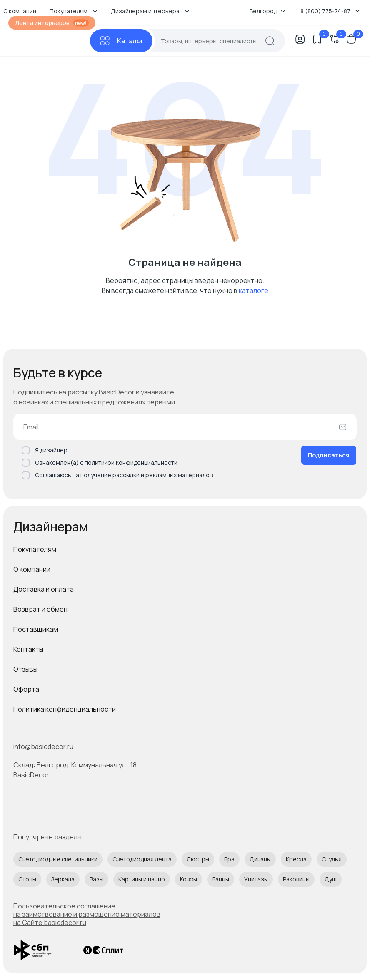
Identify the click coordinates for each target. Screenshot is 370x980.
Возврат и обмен (40, 609)
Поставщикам (36, 629)
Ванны (221, 879)
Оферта (26, 689)
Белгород (267, 11)
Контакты (28, 649)
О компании (32, 569)
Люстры (198, 859)
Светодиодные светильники (58, 859)
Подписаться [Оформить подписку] (329, 455)
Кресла (296, 859)
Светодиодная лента (142, 859)
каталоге (254, 290)
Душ (331, 879)
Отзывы (25, 669)
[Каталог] (121, 41)
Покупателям (35, 549)
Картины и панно (142, 879)
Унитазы (256, 879)
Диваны (260, 859)
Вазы (96, 879)
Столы (27, 879)
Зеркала (63, 879)
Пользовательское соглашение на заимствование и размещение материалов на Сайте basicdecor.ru (87, 914)
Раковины (296, 879)
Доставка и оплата (44, 589)
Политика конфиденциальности (65, 709)
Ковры (189, 879)
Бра (229, 859)
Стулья (332, 859)
